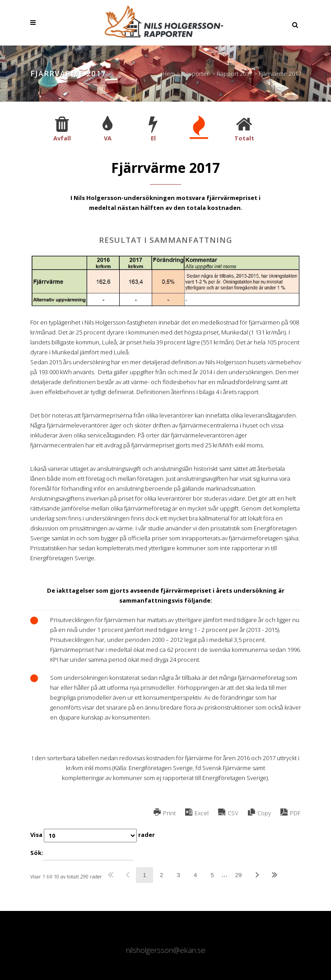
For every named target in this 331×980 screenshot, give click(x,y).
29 (238, 875)
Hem (169, 74)
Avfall (62, 138)
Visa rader (93, 836)
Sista (274, 875)
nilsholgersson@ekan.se (166, 950)
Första (111, 875)
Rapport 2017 (235, 74)
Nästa (257, 875)
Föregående (128, 875)
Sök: (82, 854)
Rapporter (195, 74)
